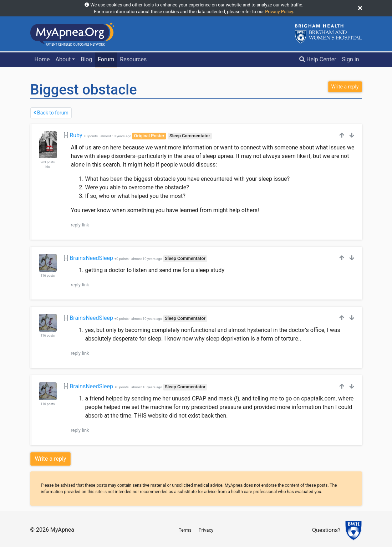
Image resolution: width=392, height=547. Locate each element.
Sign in (351, 59)
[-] (66, 135)
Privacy (206, 530)
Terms (185, 530)
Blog (86, 59)
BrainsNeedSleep (91, 258)
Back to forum (51, 113)
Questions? (326, 530)
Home (42, 59)
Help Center (318, 59)
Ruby (76, 135)
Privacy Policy (279, 12)
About (63, 59)
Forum (106, 59)
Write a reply (51, 459)
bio (47, 167)
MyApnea (62, 530)
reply (76, 225)
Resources (133, 59)
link (86, 225)
